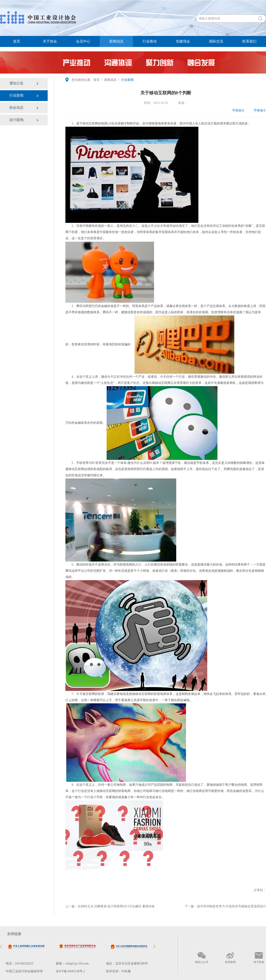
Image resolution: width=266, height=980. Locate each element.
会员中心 (83, 41)
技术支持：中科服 (118, 971)
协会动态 (16, 108)
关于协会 (50, 41)
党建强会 (183, 41)
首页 (17, 41)
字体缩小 (257, 110)
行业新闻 (16, 95)
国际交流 (216, 41)
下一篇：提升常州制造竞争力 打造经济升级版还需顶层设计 (225, 906)
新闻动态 (116, 41)
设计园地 (16, 120)
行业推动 (150, 41)
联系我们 (249, 41)
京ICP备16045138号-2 (70, 971)
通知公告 (16, 83)
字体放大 (235, 110)
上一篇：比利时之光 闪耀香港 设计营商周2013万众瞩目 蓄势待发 (110, 906)
